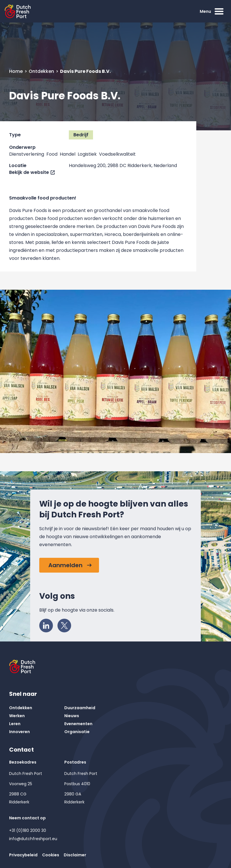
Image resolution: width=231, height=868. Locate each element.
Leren (15, 724)
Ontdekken (42, 71)
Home (16, 71)
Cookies (51, 855)
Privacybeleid (23, 855)
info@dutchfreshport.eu (33, 839)
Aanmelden (65, 565)
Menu (212, 11)
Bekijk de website (29, 172)
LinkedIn (48, 624)
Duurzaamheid (80, 708)
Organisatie (77, 732)
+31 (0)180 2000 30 (28, 830)
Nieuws (72, 716)
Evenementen (78, 724)
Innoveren (19, 732)
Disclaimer (75, 855)
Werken (17, 716)
